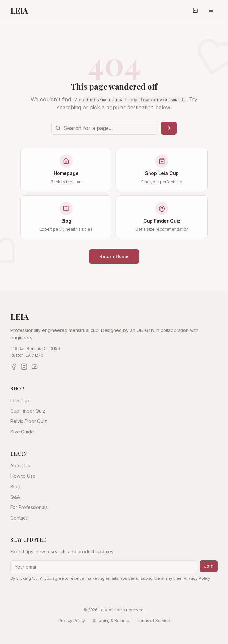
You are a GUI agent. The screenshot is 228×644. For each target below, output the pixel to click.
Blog (15, 486)
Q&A (15, 497)
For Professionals (29, 507)
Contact (19, 518)
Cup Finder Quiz (28, 411)
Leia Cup (20, 400)
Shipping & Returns (111, 620)
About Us (20, 466)
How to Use (23, 476)
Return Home (114, 256)
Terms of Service (153, 620)
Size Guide (22, 432)
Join (209, 566)
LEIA (19, 10)
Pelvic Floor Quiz (29, 421)
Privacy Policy (197, 578)
